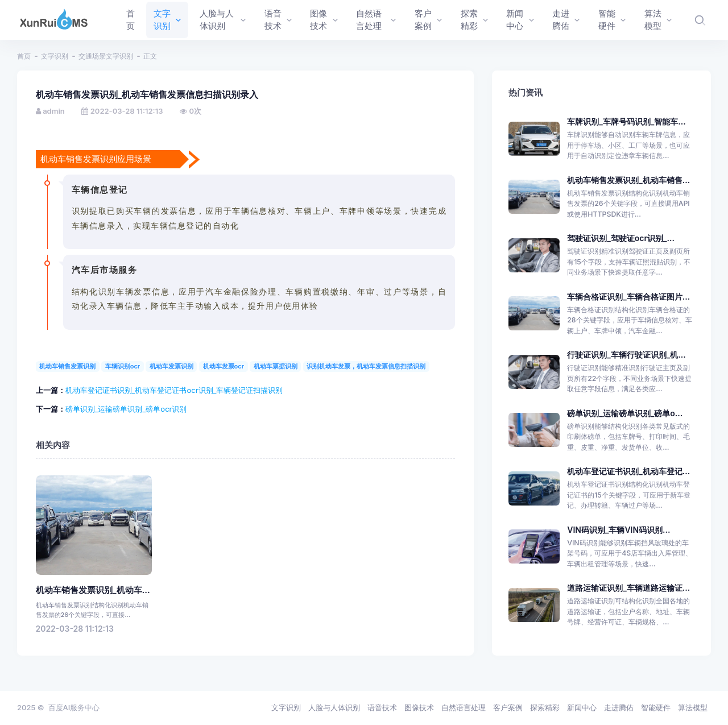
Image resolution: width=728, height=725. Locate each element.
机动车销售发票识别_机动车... (93, 590)
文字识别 (55, 56)
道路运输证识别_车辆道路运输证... (628, 588)
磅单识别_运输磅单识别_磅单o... (625, 413)
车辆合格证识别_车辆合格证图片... (628, 297)
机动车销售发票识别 (67, 366)
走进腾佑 (619, 707)
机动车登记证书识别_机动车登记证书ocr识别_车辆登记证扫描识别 (174, 390)
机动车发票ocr (224, 366)
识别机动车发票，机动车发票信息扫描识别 (366, 366)
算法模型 (693, 707)
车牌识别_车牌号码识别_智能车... (626, 121)
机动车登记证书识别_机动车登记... (628, 471)
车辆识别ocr (123, 366)
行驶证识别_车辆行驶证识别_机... (626, 355)
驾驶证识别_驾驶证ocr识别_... (621, 238)
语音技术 (382, 707)
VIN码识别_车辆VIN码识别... (619, 530)
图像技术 (419, 707)
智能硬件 (656, 707)
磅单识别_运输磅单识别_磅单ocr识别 (126, 409)
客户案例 (508, 707)
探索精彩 (545, 707)
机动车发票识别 (171, 366)
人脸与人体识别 (334, 707)
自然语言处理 (464, 707)
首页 (24, 56)
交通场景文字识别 (106, 56)
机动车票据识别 (276, 366)
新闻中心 (582, 707)
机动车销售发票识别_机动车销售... (628, 180)
